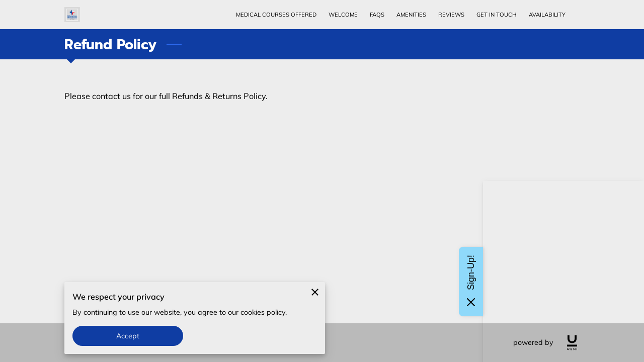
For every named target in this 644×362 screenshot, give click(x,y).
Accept (128, 336)
